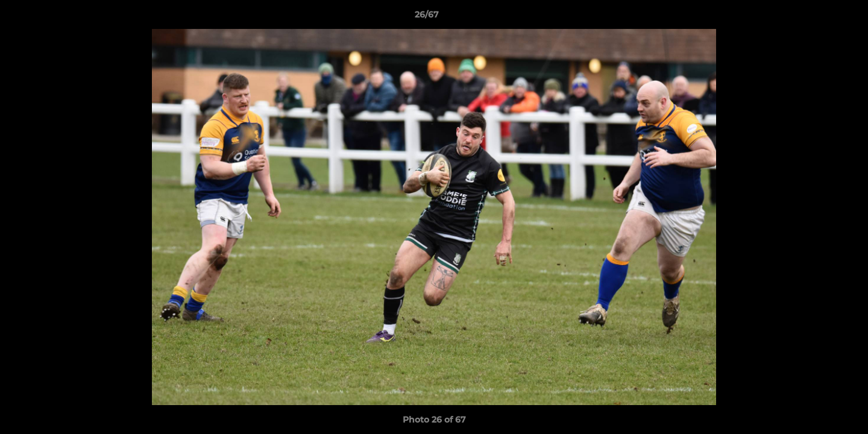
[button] (817, 17)
